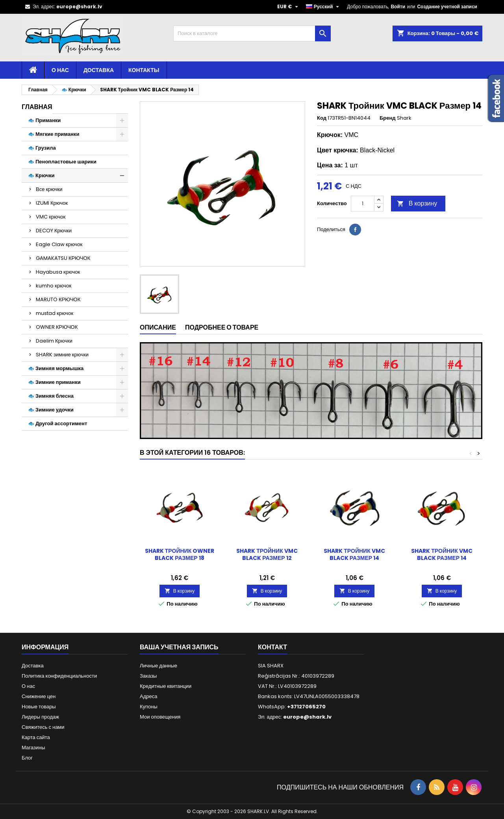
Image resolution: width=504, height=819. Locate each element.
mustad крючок (55, 313)
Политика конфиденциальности (59, 676)
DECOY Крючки (54, 231)
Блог (27, 758)
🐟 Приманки (44, 120)
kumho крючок (54, 286)
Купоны (149, 707)
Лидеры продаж (40, 717)
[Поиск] (252, 33)
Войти (398, 6)
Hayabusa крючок (58, 272)
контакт (272, 647)
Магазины (33, 748)
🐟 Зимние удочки (51, 410)
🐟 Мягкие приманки (54, 134)
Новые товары (39, 707)
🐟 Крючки (41, 175)
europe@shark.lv (79, 6)
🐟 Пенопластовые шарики (62, 162)
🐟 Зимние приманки (54, 382)
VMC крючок (51, 217)
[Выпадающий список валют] (289, 7)
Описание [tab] (158, 327)
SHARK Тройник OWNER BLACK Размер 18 (180, 554)
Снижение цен (39, 696)
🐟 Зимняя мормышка (56, 368)
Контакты (144, 70)
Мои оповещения (160, 717)
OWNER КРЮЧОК (57, 327)
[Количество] (363, 204)
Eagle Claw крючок (59, 244)
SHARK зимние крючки (62, 355)
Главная (37, 107)
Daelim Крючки (54, 341)
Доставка (99, 70)
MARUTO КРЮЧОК (58, 299)
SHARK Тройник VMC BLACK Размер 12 (267, 554)
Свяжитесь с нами (43, 727)
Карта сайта (36, 737)
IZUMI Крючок (52, 203)
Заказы (148, 676)
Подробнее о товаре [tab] (222, 327)
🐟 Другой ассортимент (57, 423)
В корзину (417, 203)
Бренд (388, 118)
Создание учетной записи (447, 6)
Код (322, 118)
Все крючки (49, 189)
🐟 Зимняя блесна (51, 396)
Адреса (148, 696)
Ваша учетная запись (179, 647)
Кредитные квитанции (166, 686)
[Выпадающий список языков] (324, 7)
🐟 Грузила (42, 148)
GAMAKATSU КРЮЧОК (63, 258)
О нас (60, 70)
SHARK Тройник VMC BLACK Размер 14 (354, 554)
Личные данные (158, 666)
